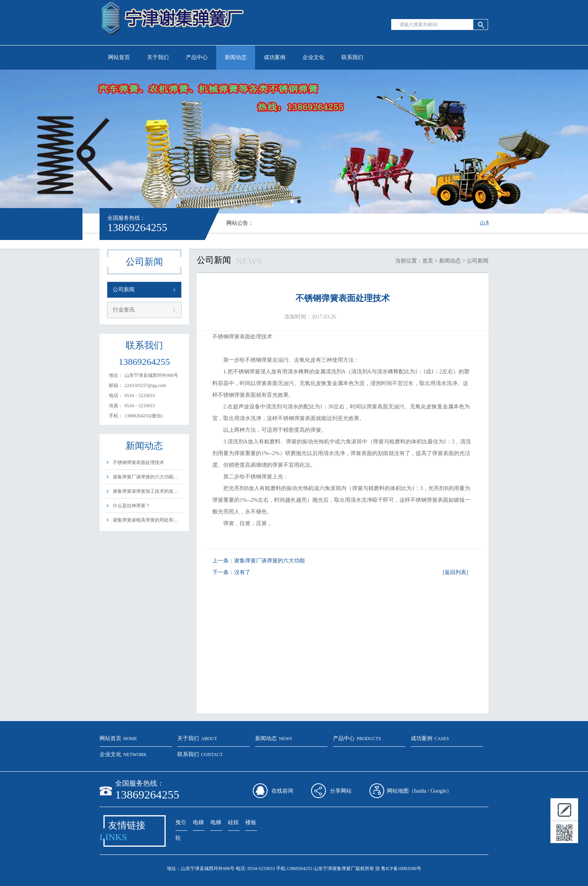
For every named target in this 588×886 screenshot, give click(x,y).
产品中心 (197, 57)
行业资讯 (124, 310)
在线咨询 (282, 791)
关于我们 (158, 57)
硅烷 (233, 822)
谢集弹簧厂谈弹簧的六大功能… (145, 477)
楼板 (251, 822)
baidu (420, 791)
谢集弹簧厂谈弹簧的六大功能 (269, 561)
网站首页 (119, 57)
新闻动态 (236, 57)
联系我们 (352, 57)
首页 (428, 261)
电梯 (198, 822)
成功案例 (275, 57)
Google (438, 791)
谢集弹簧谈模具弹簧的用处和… (145, 520)
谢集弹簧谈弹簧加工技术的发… (145, 491)
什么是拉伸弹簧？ (131, 506)
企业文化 (313, 57)
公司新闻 (124, 290)
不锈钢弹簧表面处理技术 (138, 462)
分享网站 (341, 791)
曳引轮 (181, 825)
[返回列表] (455, 572)
